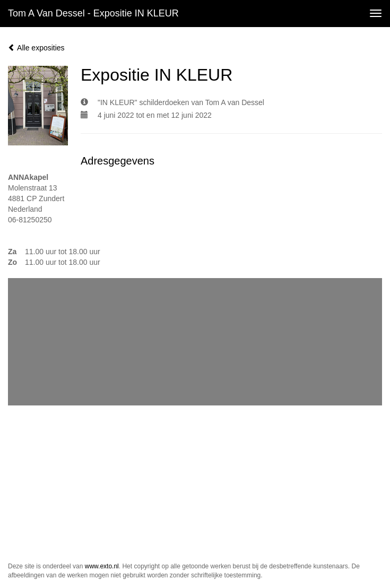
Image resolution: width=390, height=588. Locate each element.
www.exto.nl (102, 566)
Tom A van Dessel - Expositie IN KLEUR (93, 13)
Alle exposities (36, 48)
